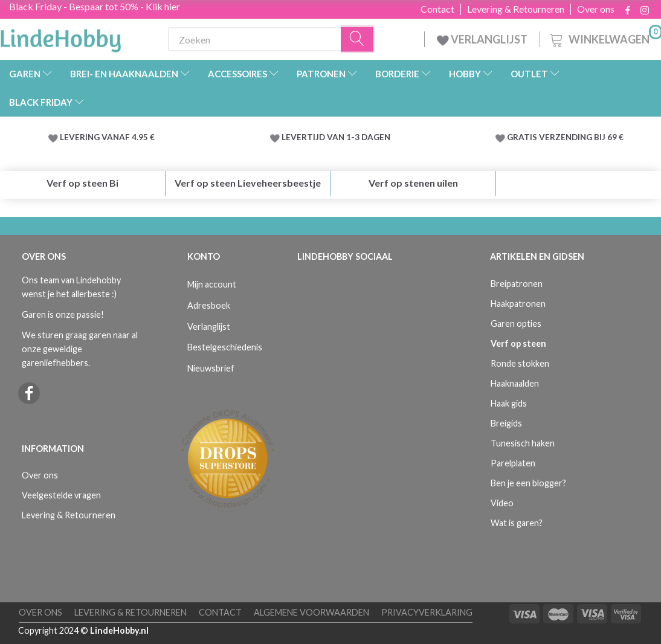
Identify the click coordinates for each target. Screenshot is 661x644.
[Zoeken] (358, 40)
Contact (437, 9)
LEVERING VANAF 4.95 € (107, 137)
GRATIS (523, 137)
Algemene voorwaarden (311, 612)
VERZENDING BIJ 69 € (581, 137)
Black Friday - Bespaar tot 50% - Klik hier (95, 6)
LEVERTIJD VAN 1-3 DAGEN (336, 137)
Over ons (596, 9)
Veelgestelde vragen (61, 495)
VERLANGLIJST (482, 39)
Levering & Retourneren (516, 9)
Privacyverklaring (427, 612)
